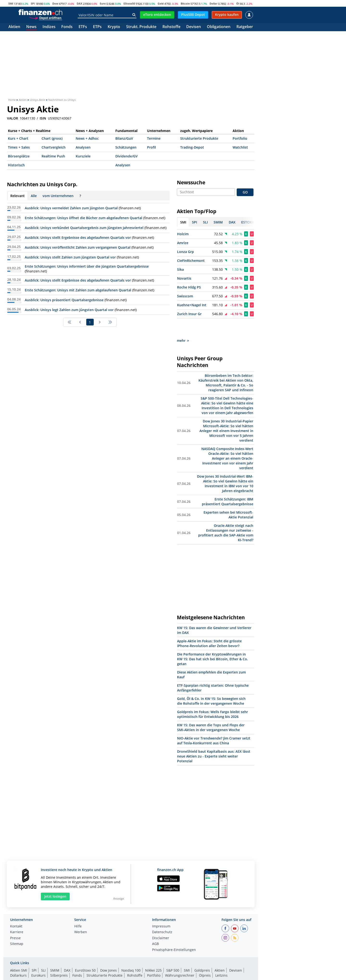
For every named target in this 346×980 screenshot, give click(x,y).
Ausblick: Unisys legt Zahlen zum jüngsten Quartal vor (69, 310)
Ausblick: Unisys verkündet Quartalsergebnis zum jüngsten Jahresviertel (84, 228)
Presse (15, 921)
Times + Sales (19, 147)
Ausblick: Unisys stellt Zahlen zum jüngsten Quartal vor (70, 257)
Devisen (194, 27)
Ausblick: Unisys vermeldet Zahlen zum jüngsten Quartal (71, 208)
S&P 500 (173, 953)
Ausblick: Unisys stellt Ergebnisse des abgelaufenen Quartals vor (78, 237)
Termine (154, 138)
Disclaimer (161, 921)
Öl (238, 3)
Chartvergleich (54, 147)
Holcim (183, 234)
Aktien (14, 27)
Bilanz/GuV (124, 138)
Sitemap (17, 927)
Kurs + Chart (18, 138)
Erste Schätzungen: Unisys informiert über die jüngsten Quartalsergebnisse (87, 266)
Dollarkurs (18, 958)
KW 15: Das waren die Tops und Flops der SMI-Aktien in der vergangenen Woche (211, 710)
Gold (161, 3)
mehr (183, 323)
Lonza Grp (185, 252)
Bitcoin (185, 3)
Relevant (18, 196)
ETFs (83, 27)
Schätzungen (126, 147)
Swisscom (185, 296)
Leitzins (221, 958)
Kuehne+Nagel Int (192, 305)
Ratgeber (245, 27)
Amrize (183, 243)
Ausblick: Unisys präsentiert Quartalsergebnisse (64, 300)
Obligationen (219, 27)
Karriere (17, 915)
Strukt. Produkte (141, 27)
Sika (180, 269)
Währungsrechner (180, 958)
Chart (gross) (52, 138)
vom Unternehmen (58, 196)
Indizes (49, 27)
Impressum (161, 909)
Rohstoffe (171, 27)
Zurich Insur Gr (189, 314)
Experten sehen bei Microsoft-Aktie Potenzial (228, 498)
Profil (151, 147)
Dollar (213, 3)
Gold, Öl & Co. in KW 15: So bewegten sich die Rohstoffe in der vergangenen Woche (211, 684)
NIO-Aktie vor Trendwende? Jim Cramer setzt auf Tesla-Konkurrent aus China (214, 724)
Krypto (114, 27)
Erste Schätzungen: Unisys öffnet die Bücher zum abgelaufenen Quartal (83, 218)
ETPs (97, 27)
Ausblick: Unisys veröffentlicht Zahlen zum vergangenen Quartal (78, 247)
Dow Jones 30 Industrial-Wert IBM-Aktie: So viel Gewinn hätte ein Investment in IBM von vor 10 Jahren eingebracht (225, 466)
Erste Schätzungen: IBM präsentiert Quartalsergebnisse (228, 484)
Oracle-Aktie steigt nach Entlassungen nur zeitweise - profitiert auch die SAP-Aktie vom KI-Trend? (226, 516)
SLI (43, 953)
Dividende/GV (127, 156)
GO (245, 192)
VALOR (12, 118)
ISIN (43, 118)
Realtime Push (53, 156)
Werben (81, 915)
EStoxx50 (129, 3)
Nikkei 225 (153, 953)
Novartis (184, 278)
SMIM (55, 953)
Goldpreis (202, 953)
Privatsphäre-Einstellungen (174, 933)
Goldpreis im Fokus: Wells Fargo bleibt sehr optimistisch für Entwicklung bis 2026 (213, 697)
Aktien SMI (19, 953)
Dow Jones (108, 953)
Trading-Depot (192, 147)
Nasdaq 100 (131, 953)
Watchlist (240, 147)
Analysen (83, 147)
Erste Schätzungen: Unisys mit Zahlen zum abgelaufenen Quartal (78, 290)
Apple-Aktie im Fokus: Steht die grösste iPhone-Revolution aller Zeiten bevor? (209, 626)
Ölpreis (205, 958)
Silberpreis (59, 958)
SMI (11, 3)
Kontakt (16, 909)
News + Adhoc (87, 138)
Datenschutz (162, 915)
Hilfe (78, 909)
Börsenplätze (19, 156)
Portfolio (240, 138)
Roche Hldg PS (189, 287)
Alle (34, 196)
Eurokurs (38, 958)
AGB (155, 927)
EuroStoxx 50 (85, 953)
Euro (103, 3)
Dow (55, 3)
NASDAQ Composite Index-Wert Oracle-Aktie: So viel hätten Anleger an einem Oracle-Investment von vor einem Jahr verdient (227, 441)
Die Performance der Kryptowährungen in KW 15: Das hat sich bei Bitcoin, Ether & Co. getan (213, 642)
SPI (33, 3)
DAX (79, 3)
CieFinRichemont (191, 261)
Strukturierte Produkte (199, 138)
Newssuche (191, 182)
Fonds (67, 27)
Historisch (16, 165)
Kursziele (83, 156)
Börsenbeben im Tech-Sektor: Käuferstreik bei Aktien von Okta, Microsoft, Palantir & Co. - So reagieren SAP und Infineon (226, 366)
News (31, 27)
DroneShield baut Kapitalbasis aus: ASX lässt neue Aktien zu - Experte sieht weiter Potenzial (214, 739)
